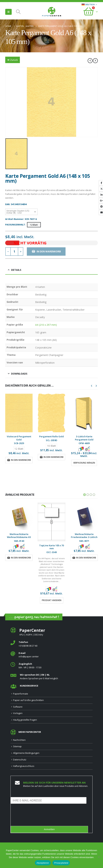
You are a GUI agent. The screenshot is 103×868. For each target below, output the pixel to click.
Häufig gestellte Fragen (25, 720)
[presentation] (37, 820)
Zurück (13, 60)
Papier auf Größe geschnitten (28, 700)
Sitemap (17, 746)
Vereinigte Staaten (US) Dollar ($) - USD (18, 212)
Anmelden (49, 829)
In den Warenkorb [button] (21, 460)
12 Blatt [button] (34, 225)
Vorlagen (18, 713)
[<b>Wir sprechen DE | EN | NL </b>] (52, 677)
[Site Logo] (52, 12)
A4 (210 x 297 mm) (46, 325)
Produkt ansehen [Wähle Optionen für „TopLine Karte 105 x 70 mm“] (52, 600)
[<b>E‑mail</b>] (52, 655)
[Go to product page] (19, 413)
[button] (8, 12)
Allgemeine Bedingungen (26, 753)
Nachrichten (19, 740)
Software (18, 707)
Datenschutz (20, 760)
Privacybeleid (61, 863)
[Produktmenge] (14, 252)
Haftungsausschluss (24, 766)
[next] (95, 61)
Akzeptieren (43, 863)
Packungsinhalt (15, 225)
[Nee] (99, 857)
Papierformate (21, 694)
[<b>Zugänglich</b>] (52, 666)
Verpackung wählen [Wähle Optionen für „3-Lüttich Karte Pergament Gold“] (84, 463)
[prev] (90, 61)
